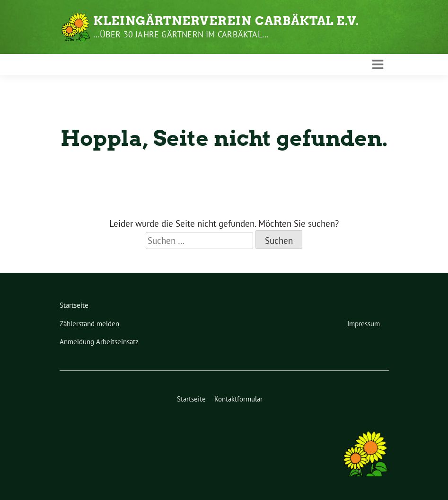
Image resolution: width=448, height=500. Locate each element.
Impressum (364, 324)
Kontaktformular (238, 399)
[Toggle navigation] (378, 65)
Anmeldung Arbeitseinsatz (99, 342)
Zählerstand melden (89, 324)
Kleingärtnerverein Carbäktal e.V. (226, 21)
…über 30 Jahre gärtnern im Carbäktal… (181, 34)
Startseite (74, 305)
